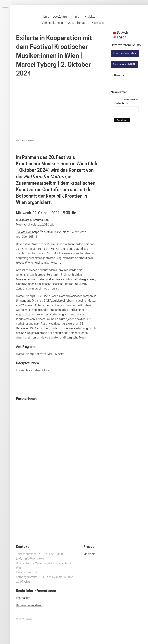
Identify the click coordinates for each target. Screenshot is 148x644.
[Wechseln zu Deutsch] (121, 33)
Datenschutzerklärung (30, 606)
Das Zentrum (61, 17)
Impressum (23, 598)
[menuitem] (46, 17)
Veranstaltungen (52, 23)
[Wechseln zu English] (120, 37)
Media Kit (89, 554)
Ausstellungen (77, 23)
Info (77, 17)
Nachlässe (98, 23)
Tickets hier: (24, 232)
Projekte (90, 17)
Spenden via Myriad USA (124, 64)
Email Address (121, 104)
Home (45, 17)
